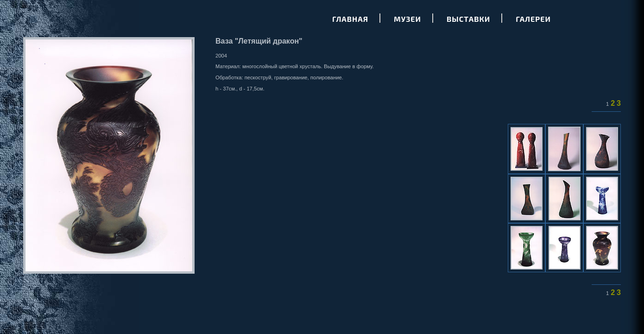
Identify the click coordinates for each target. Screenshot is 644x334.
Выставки (468, 19)
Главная (350, 19)
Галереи (533, 19)
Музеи (407, 19)
